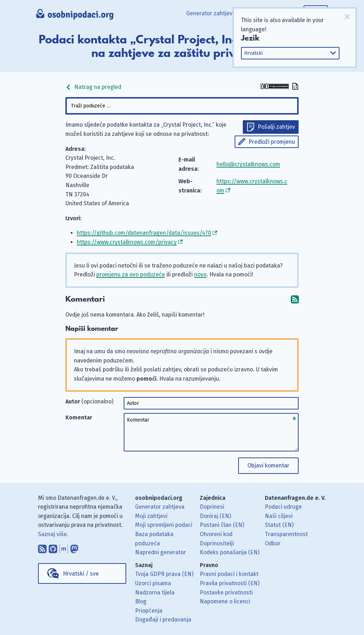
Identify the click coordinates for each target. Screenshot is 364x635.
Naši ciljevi (279, 516)
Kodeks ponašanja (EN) (230, 552)
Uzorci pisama (153, 583)
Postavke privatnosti (226, 592)
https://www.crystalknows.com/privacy (127, 242)
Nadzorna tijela (155, 592)
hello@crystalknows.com (248, 164)
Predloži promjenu (272, 142)
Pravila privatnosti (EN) (230, 583)
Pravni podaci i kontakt (229, 574)
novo (200, 274)
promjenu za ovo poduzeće (131, 274)
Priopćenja (149, 611)
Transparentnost (286, 534)
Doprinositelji (217, 543)
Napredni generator (160, 552)
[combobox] (182, 106)
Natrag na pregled (93, 87)
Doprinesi (212, 507)
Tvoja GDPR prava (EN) (164, 574)
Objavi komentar (268, 465)
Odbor (273, 543)
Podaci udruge (283, 507)
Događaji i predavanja (163, 620)
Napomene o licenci (225, 601)
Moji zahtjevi (151, 516)
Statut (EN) (279, 525)
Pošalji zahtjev (276, 127)
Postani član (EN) (222, 525)
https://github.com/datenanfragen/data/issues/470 (144, 233)
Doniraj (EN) (215, 516)
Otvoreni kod (216, 534)
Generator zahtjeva (211, 13)
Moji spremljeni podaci (164, 525)
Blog (141, 601)
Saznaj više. (53, 534)
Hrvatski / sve (81, 574)
